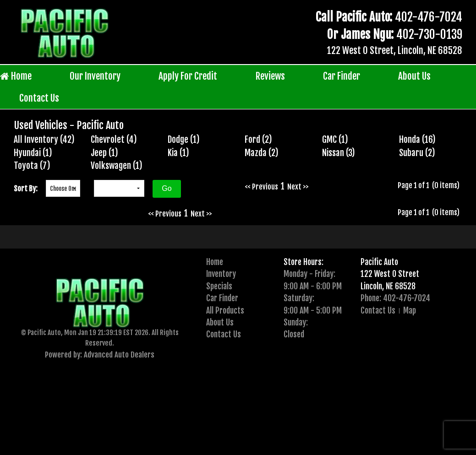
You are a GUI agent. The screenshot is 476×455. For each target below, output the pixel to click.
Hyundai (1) (33, 153)
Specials (219, 286)
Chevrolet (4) (114, 140)
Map (410, 310)
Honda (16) (417, 140)
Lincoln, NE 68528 (388, 286)
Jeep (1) (104, 153)
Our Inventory (95, 76)
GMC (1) (335, 140)
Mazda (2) (262, 153)
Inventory (221, 274)
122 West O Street (390, 274)
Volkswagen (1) (117, 166)
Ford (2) (258, 140)
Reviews (270, 76)
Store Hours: (304, 262)
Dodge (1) (184, 140)
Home (16, 76)
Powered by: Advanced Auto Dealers (100, 355)
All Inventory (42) (44, 140)
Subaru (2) (417, 153)
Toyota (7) (32, 166)
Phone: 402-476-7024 (395, 298)
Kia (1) (178, 153)
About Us (414, 76)
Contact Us (39, 98)
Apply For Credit (188, 76)
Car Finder (342, 76)
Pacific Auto (379, 262)
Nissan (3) (339, 153)
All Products (225, 310)
